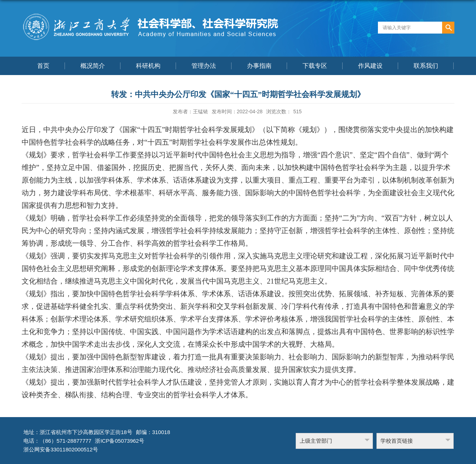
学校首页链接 (397, 441)
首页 (43, 66)
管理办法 (204, 66)
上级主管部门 (316, 441)
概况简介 (93, 66)
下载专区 (315, 66)
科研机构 (148, 66)
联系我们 (426, 66)
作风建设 (370, 66)
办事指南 (259, 66)
